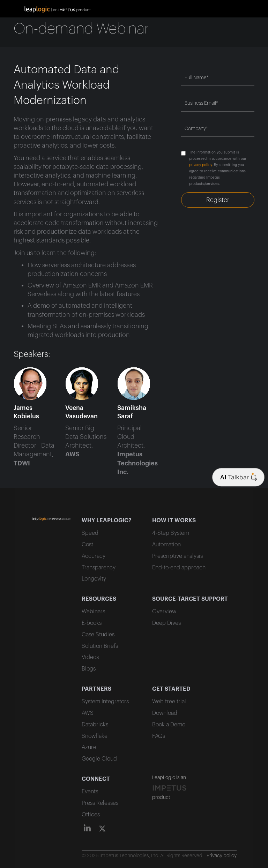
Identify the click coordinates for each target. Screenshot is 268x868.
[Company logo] (238, 477)
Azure (89, 747)
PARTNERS (96, 689)
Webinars (93, 612)
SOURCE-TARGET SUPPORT (190, 599)
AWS (88, 713)
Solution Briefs (100, 646)
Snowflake (95, 736)
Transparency (99, 568)
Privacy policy (222, 856)
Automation (166, 545)
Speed (90, 533)
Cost (87, 545)
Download (165, 713)
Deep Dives (166, 623)
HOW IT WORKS (174, 521)
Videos (90, 657)
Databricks (95, 725)
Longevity (94, 579)
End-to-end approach (179, 568)
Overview (164, 612)
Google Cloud (99, 759)
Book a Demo (169, 725)
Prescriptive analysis (177, 556)
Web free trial (169, 702)
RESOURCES (99, 599)
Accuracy (94, 556)
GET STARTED (171, 689)
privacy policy (200, 165)
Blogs (89, 669)
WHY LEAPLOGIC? (107, 521)
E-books (92, 623)
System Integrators (105, 702)
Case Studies (98, 635)
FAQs (159, 736)
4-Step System (171, 533)
